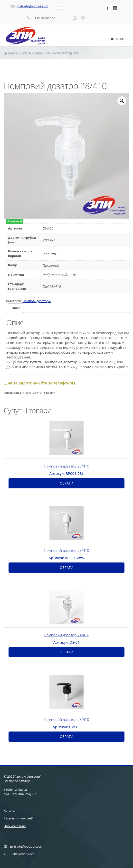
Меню (117, 39)
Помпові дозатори (32, 53)
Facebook (108, 8)
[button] (122, 101)
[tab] (16, 308)
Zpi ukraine (11, 53)
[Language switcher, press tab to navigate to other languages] (60, 8)
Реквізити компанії (18, 818)
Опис (16, 308)
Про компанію (15, 826)
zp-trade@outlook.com (33, 6)
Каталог (10, 810)
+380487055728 (45, 18)
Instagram (115, 8)
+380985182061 (23, 854)
